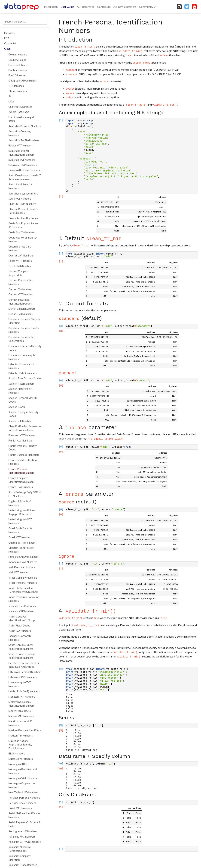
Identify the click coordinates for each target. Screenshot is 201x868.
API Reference (86, 7)
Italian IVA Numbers (20, 631)
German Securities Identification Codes (20, 302)
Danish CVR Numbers (21, 314)
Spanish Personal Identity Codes (23, 400)
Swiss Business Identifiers (23, 194)
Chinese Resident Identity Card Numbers (23, 211)
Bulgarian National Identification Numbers (22, 153)
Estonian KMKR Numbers (23, 373)
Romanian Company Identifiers (19, 858)
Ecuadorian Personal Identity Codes (25, 348)
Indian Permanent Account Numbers (24, 599)
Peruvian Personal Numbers (24, 798)
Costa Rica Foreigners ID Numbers (23, 239)
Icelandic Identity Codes (22, 606)
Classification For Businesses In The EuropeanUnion (25, 428)
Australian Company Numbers (20, 133)
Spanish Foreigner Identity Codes (23, 414)
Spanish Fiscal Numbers (22, 384)
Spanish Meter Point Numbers (20, 391)
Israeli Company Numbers (23, 578)
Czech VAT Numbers (20, 261)
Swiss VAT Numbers (20, 199)
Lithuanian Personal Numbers (25, 672)
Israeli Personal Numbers (23, 583)
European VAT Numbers (22, 435)
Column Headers (18, 54)
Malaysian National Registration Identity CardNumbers (20, 745)
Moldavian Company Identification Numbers (22, 704)
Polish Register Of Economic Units (25, 824)
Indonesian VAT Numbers (23, 562)
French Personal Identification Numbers (22, 471)
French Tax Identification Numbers (23, 462)
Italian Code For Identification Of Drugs (22, 618)
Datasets (9, 33)
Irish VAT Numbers (19, 572)
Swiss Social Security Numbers (20, 186)
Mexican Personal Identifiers (25, 730)
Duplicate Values (18, 70)
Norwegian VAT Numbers (23, 778)
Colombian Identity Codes (23, 218)
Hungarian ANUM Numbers (24, 557)
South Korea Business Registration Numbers (21, 647)
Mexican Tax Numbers (21, 736)
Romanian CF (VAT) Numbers (25, 842)
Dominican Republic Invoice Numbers (24, 330)
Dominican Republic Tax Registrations (22, 339)
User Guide (67, 7)
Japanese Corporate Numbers (20, 638)
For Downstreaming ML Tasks (22, 119)
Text (11, 96)
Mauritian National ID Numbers (20, 723)
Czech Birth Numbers (20, 266)
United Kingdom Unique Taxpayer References (22, 512)
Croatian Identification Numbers (21, 550)
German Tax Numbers (21, 289)
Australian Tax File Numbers (24, 140)
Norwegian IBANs (19, 764)
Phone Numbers (18, 91)
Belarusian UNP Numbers (23, 165)
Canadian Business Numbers (24, 170)
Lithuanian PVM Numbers (23, 677)
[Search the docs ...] (25, 21)
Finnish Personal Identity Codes (23, 448)
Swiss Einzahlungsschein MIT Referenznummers (25, 177)
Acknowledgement (125, 7)
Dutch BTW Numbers (21, 759)
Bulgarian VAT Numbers (22, 160)
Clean (7, 49)
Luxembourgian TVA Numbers (20, 684)
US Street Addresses (20, 107)
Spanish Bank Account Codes (25, 378)
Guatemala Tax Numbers (22, 543)
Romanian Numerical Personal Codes (20, 849)
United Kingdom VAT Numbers (20, 521)
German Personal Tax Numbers (21, 282)
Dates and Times (18, 65)
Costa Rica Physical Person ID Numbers (24, 225)
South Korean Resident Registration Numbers (22, 656)
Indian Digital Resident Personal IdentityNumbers (23, 590)
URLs (11, 101)
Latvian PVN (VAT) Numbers (24, 691)
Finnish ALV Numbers (20, 441)
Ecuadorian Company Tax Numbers (22, 357)
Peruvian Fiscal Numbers (22, 803)
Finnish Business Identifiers (24, 455)
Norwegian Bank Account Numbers (23, 771)
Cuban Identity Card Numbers (20, 248)
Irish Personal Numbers (22, 567)
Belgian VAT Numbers (21, 145)
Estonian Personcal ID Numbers (21, 366)
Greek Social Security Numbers (20, 530)
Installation (51, 7)
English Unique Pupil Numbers (20, 503)
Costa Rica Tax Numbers (22, 232)
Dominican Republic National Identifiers (24, 321)
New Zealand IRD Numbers (24, 792)
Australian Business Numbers (25, 126)
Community (146, 7)
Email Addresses (18, 75)
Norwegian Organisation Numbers (22, 785)
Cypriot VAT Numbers (21, 256)
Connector (10, 43)
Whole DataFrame (19, 112)
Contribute (104, 7)
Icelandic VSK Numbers (22, 611)
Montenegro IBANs (20, 711)
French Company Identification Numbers (22, 480)
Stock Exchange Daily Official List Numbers (25, 494)
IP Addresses (16, 86)
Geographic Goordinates (23, 81)
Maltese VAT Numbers (21, 716)
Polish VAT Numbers (20, 808)
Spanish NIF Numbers (20, 421)
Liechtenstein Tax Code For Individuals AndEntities (24, 665)
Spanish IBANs (17, 407)
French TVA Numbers (21, 487)
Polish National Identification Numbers (25, 815)
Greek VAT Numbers (20, 537)
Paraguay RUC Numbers (22, 837)
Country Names (17, 60)
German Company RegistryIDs (19, 273)
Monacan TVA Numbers (22, 697)
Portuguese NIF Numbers (23, 831)
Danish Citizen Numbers (22, 309)
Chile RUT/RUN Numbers (22, 204)
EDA (7, 38)
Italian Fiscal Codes (19, 626)
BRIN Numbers (17, 753)
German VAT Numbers (21, 294)
